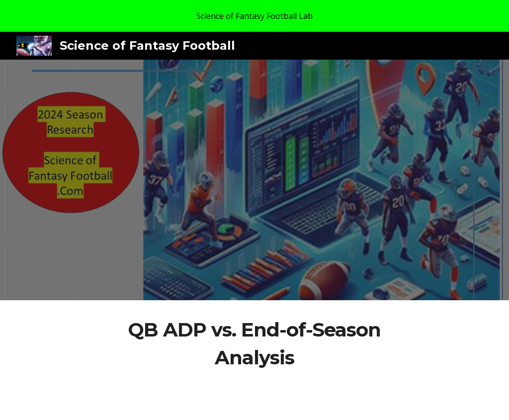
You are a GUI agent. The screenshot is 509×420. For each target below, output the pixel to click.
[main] (254, 344)
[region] (254, 16)
